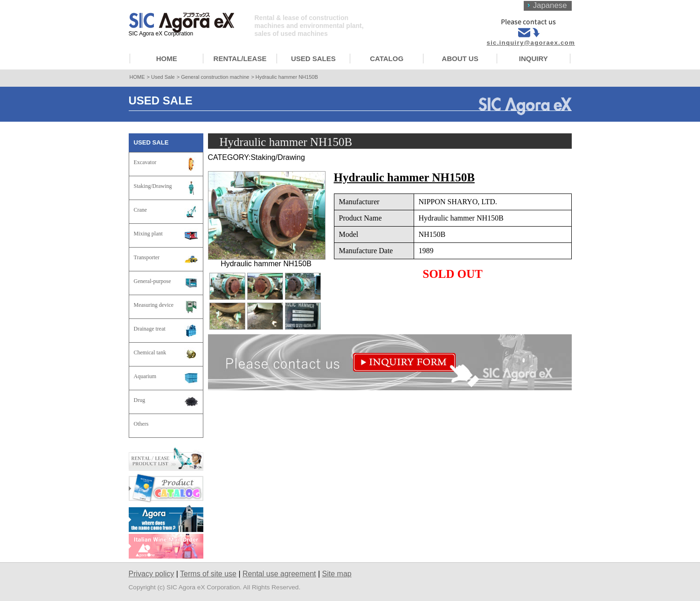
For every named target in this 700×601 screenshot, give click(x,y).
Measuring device (154, 305)
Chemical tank (150, 352)
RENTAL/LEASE (240, 59)
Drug (140, 400)
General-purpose (152, 281)
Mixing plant (148, 234)
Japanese (550, 5)
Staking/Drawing (153, 186)
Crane (141, 210)
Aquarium (145, 376)
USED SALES (313, 59)
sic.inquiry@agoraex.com (531, 43)
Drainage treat (150, 329)
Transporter (147, 257)
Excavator (145, 162)
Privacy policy (152, 574)
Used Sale (163, 77)
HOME (167, 59)
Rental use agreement (279, 574)
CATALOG (387, 59)
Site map (337, 574)
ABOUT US (460, 59)
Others (141, 424)
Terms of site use (208, 574)
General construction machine (215, 77)
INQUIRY (534, 59)
